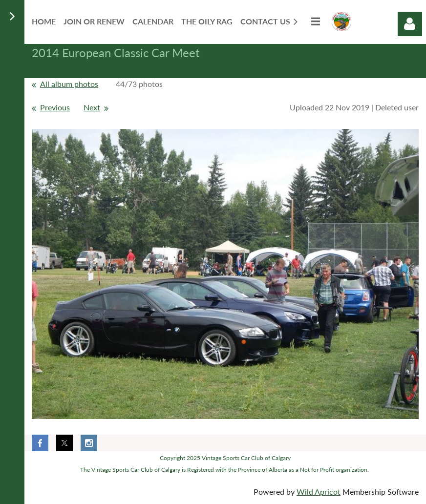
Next (92, 107)
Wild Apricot (319, 492)
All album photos (69, 84)
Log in (410, 24)
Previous (55, 107)
